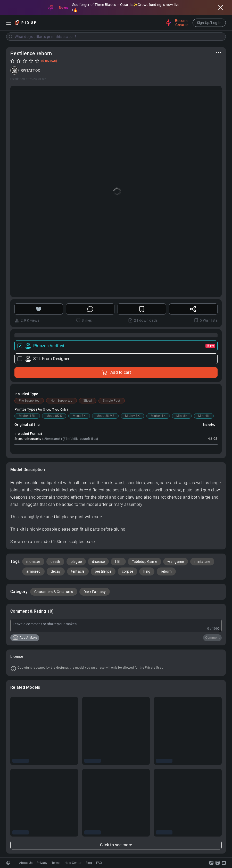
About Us (26, 863)
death (55, 562)
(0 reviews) (49, 61)
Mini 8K (182, 416)
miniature (202, 562)
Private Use (153, 668)
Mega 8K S (54, 416)
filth (118, 562)
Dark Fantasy (95, 592)
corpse (128, 571)
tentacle (78, 571)
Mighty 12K (27, 416)
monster (33, 562)
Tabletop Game (144, 562)
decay (56, 571)
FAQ (99, 863)
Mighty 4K (158, 416)
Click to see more (116, 845)
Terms (56, 863)
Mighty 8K (132, 416)
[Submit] (11, 37)
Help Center (73, 863)
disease (98, 562)
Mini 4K (204, 416)
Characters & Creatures (54, 592)
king (147, 571)
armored (33, 571)
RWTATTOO (31, 70)
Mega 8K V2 (105, 416)
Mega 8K (79, 416)
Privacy (42, 863)
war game (176, 562)
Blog (89, 863)
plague (76, 562)
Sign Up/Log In (209, 23)
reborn (166, 571)
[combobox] (116, 37)
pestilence (103, 571)
